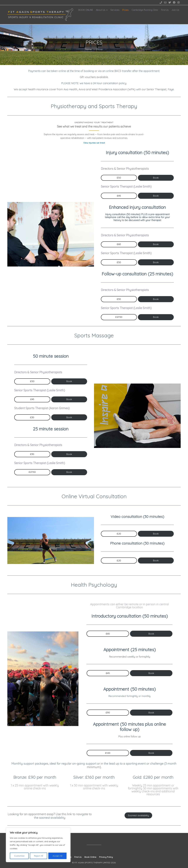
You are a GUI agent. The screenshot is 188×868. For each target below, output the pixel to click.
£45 (119, 196)
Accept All (57, 856)
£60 (119, 244)
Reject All (39, 856)
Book (156, 178)
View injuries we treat (94, 143)
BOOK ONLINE (86, 10)
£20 (119, 534)
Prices (126, 10)
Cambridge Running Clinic (145, 10)
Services (115, 10)
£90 (108, 713)
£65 (108, 634)
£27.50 (119, 317)
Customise (19, 856)
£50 (119, 178)
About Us (101, 10)
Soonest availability (138, 815)
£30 (119, 299)
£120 (108, 753)
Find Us (165, 10)
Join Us (175, 10)
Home (89, 49)
